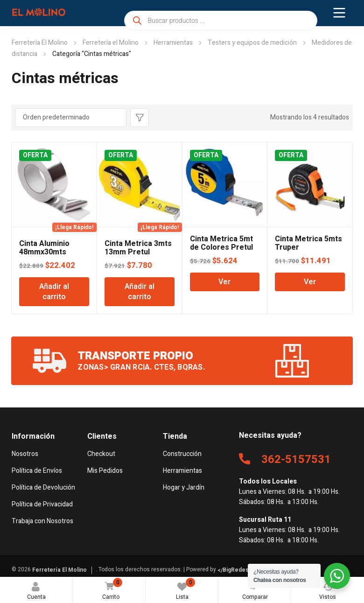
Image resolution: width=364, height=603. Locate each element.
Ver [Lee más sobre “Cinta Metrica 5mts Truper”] (310, 282)
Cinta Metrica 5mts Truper (308, 243)
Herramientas (173, 43)
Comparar (255, 589)
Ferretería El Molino (40, 43)
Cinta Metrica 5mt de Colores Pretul (221, 243)
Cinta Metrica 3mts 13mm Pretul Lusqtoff (138, 252)
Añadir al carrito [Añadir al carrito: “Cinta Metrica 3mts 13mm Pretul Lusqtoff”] (140, 292)
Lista (186, 589)
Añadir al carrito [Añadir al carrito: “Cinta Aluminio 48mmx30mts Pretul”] (54, 292)
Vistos (328, 592)
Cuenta (36, 592)
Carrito (110, 590)
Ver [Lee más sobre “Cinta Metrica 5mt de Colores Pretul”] (224, 282)
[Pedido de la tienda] (71, 118)
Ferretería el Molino (111, 43)
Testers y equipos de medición (252, 43)
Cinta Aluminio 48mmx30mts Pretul (44, 252)
